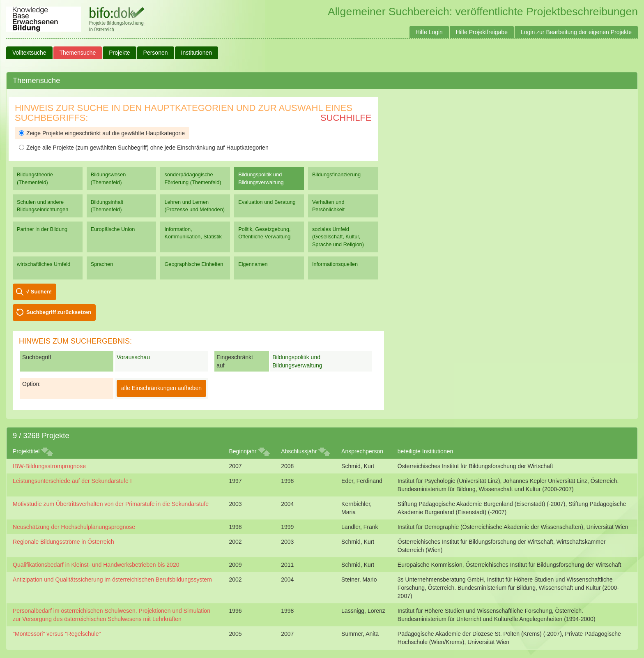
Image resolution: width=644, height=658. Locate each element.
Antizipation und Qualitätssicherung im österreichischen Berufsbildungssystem (112, 580)
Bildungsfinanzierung (336, 174)
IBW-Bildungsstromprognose (49, 466)
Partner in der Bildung (42, 229)
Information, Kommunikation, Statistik (193, 233)
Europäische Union (113, 229)
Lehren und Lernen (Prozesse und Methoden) (194, 206)
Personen (156, 53)
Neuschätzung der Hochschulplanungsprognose (74, 527)
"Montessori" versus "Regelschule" (57, 634)
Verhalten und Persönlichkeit (328, 206)
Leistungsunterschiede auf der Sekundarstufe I (72, 481)
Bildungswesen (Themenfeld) (108, 178)
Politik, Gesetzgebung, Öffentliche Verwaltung (264, 233)
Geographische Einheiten (194, 264)
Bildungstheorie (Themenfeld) (35, 178)
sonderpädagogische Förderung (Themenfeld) (193, 178)
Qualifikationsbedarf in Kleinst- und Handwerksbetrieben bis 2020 (96, 565)
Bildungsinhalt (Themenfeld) (107, 206)
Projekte (119, 53)
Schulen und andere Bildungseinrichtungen (43, 206)
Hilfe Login (429, 32)
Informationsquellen (335, 264)
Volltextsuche (29, 53)
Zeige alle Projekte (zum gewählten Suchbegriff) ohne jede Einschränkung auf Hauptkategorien (144, 148)
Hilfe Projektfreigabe (482, 32)
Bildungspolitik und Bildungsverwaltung (261, 178)
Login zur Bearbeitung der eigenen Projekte (576, 32)
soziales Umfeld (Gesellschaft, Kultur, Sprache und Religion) (338, 237)
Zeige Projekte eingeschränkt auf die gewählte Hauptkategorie (102, 133)
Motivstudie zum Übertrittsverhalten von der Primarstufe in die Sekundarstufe (111, 504)
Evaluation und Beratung (267, 202)
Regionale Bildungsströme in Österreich (63, 542)
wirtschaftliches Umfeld (44, 264)
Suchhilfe (346, 118)
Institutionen (197, 53)
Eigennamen (253, 264)
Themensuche (78, 53)
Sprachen (102, 264)
